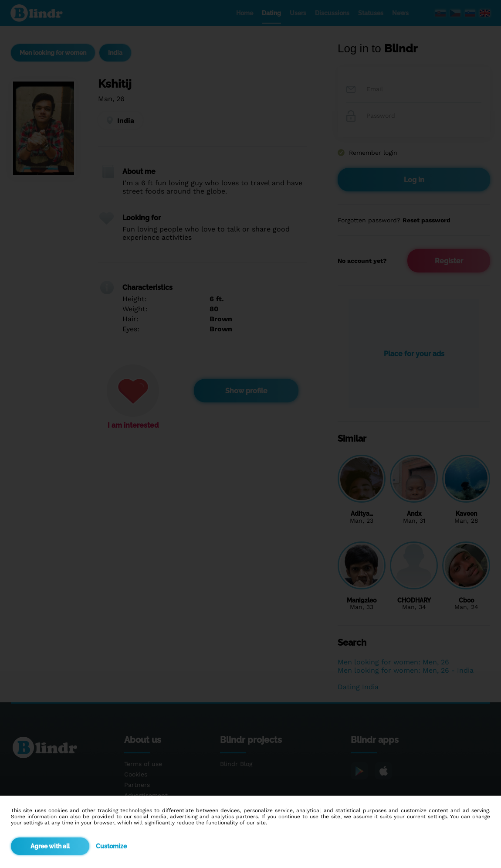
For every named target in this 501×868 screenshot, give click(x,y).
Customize (111, 846)
